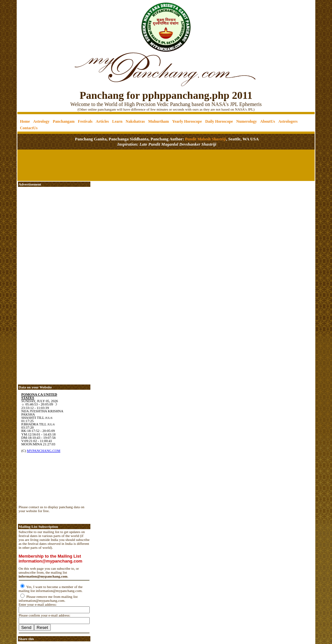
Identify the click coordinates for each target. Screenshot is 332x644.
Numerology (246, 121)
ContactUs (29, 128)
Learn (117, 121)
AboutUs (268, 121)
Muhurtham (159, 121)
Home (25, 121)
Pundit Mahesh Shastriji (205, 139)
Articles (102, 121)
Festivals (85, 121)
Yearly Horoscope (187, 121)
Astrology (41, 121)
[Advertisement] (40, 23)
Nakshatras (135, 121)
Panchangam (64, 121)
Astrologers (288, 121)
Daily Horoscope (219, 121)
